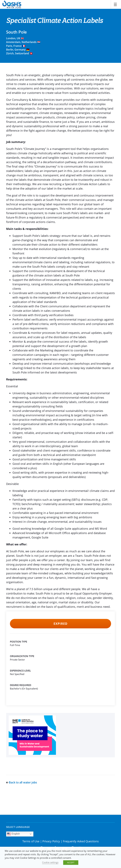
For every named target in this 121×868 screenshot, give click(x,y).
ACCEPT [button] (71, 862)
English (13, 834)
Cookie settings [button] (50, 862)
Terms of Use (31, 841)
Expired (60, 624)
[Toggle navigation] (115, 4)
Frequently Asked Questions (81, 841)
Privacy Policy (51, 841)
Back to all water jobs (22, 782)
